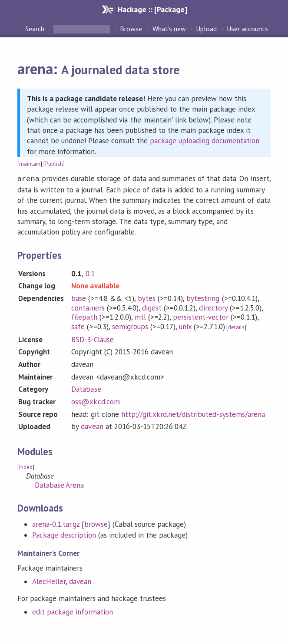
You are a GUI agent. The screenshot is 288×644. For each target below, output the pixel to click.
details (236, 326)
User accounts (247, 29)
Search (36, 29)
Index (26, 466)
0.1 (90, 273)
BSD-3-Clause (92, 339)
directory (213, 307)
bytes (147, 297)
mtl (140, 316)
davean (92, 426)
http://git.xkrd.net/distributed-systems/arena (193, 413)
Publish (54, 164)
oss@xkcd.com (95, 401)
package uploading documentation (205, 141)
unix (185, 326)
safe (78, 326)
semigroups (130, 326)
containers (88, 307)
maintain (30, 164)
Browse (131, 29)
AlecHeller (49, 581)
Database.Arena (59, 484)
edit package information (73, 611)
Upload (206, 29)
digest (152, 307)
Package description (64, 534)
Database (86, 388)
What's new (169, 29)
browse (96, 523)
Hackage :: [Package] (152, 9)
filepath (84, 316)
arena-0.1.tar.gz (56, 523)
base (79, 297)
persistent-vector (200, 316)
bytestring (203, 297)
